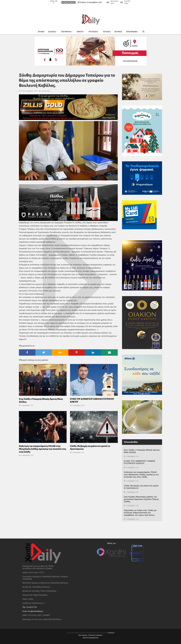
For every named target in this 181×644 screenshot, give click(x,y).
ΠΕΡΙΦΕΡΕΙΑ (66, 32)
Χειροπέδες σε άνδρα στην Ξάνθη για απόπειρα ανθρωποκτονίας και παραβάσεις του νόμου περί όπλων (140, 513)
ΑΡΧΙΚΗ (41, 32)
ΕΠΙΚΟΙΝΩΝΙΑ (132, 32)
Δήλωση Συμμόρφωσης (90, 638)
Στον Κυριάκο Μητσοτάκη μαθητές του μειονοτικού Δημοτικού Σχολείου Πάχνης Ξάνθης (141, 499)
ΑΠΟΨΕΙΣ (118, 32)
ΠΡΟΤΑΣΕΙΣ (93, 32)
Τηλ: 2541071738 (30, 607)
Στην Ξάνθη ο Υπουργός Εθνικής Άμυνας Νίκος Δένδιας (142, 451)
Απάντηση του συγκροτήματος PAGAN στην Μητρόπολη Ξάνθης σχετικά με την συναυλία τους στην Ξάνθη (43, 449)
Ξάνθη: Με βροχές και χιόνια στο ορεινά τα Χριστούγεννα (141, 487)
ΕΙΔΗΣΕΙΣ (52, 32)
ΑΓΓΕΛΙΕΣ (107, 32)
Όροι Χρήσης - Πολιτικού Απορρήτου (90, 635)
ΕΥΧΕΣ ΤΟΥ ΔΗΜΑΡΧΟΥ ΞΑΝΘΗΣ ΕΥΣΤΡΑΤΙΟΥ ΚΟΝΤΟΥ (140, 462)
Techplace (111, 633)
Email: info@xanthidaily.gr (33, 611)
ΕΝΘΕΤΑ (80, 32)
